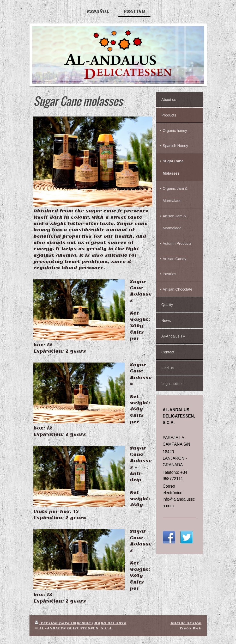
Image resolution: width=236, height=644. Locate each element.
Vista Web (190, 628)
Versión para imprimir (63, 623)
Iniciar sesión (186, 623)
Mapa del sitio (110, 623)
